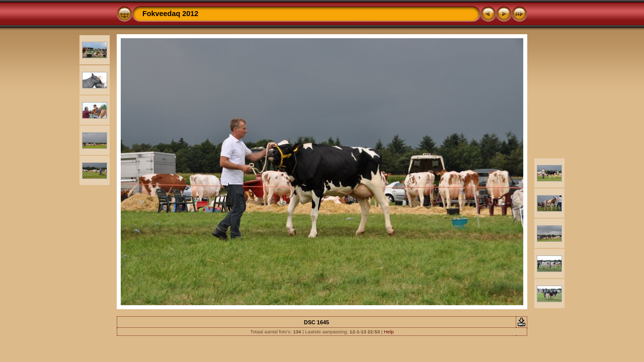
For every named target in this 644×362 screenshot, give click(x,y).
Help (389, 332)
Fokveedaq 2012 (170, 14)
